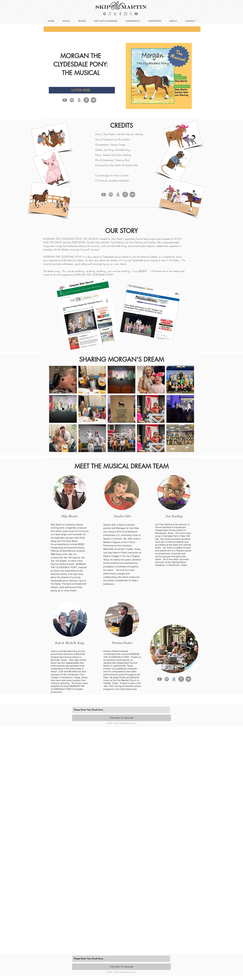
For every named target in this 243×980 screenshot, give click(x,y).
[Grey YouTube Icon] (136, 14)
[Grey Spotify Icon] (104, 14)
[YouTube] (65, 100)
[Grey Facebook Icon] (120, 14)
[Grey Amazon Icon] (115, 14)
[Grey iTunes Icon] (110, 14)
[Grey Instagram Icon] (126, 14)
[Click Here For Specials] (121, 718)
